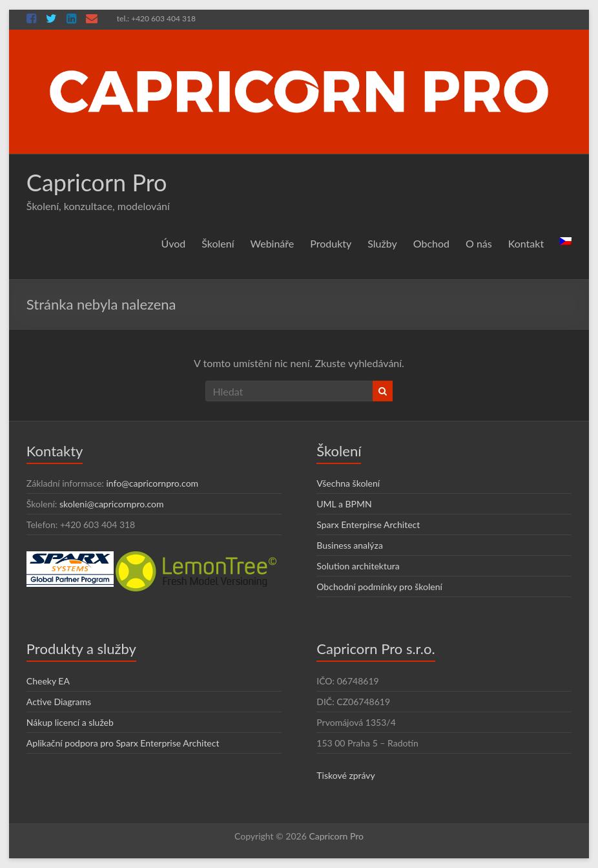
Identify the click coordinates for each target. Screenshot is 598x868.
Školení (218, 243)
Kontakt (526, 243)
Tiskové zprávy (346, 775)
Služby (382, 243)
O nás (479, 243)
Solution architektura (358, 566)
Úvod (174, 243)
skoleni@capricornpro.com (112, 504)
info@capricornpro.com (152, 483)
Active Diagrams (59, 702)
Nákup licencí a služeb (70, 722)
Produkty (331, 243)
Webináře (273, 243)
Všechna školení (348, 483)
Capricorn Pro (97, 182)
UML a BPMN (344, 504)
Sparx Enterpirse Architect (368, 524)
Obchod (431, 243)
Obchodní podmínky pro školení (379, 587)
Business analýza (350, 545)
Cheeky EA (48, 681)
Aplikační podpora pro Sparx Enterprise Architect (123, 743)
